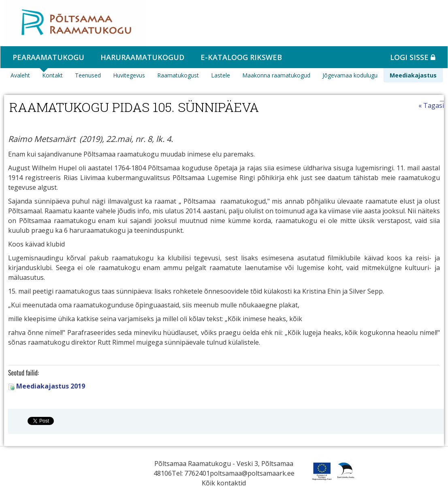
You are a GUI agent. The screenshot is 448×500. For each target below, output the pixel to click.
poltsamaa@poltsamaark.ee (252, 473)
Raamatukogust (178, 75)
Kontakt (52, 75)
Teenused (88, 75)
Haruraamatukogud (142, 57)
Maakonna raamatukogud (276, 75)
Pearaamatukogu (48, 57)
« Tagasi (431, 105)
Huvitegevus (129, 75)
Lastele (221, 75)
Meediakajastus (413, 75)
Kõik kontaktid (224, 483)
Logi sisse (413, 57)
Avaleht (20, 75)
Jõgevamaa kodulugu (350, 75)
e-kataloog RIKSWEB (241, 57)
